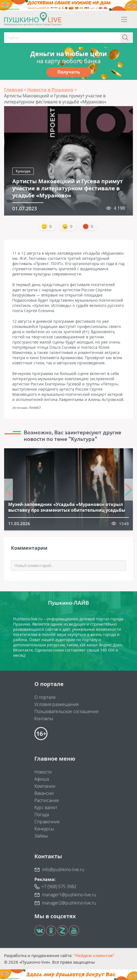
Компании (45, 786)
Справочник (47, 822)
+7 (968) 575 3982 (59, 886)
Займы (41, 836)
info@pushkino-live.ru (63, 870)
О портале (45, 697)
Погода (42, 815)
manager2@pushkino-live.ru (69, 903)
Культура (23, 171)
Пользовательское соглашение (66, 711)
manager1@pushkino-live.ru (69, 895)
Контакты (44, 719)
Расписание (47, 800)
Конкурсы (44, 829)
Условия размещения (56, 704)
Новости (43, 772)
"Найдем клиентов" (94, 955)
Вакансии (44, 793)
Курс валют (46, 807)
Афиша (42, 779)
